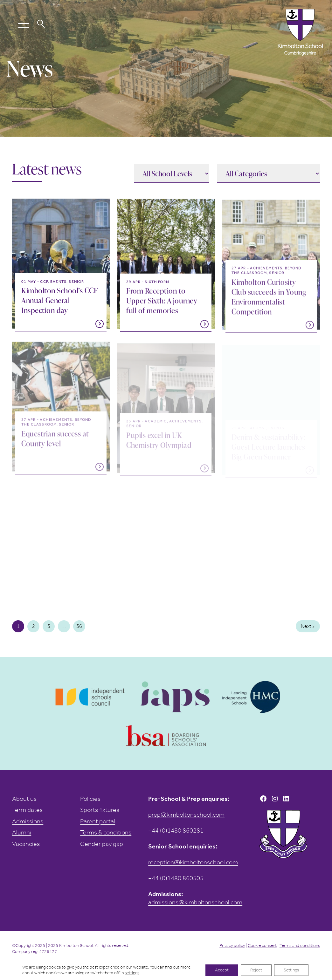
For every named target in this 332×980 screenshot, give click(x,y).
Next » (308, 626)
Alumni (22, 832)
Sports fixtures (100, 810)
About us (24, 799)
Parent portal (98, 821)
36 (79, 626)
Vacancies (26, 844)
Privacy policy (232, 946)
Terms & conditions (106, 832)
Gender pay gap (102, 844)
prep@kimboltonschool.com (186, 815)
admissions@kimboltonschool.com (195, 902)
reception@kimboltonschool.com (193, 862)
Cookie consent (262, 946)
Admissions (28, 821)
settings (132, 973)
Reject (256, 970)
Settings (291, 970)
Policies (90, 799)
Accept (222, 970)
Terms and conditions (300, 946)
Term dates (27, 810)
